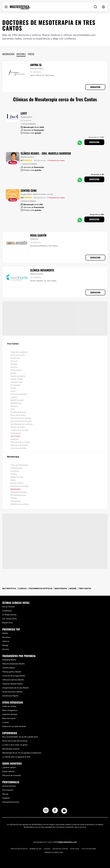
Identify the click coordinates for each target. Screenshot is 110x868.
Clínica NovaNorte (42, 270)
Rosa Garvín (38, 235)
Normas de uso (36, 849)
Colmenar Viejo (17, 382)
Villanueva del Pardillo (19, 445)
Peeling (13, 498)
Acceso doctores (9, 786)
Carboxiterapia (16, 468)
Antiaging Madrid (9, 660)
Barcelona (6, 637)
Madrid (5, 633)
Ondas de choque (9, 706)
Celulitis (14, 474)
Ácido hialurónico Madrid (12, 692)
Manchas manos (9, 718)
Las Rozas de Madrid (19, 394)
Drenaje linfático (17, 483)
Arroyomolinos (16, 370)
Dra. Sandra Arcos (10, 619)
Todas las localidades (19, 352)
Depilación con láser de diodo (14, 726)
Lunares (6, 722)
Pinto (13, 409)
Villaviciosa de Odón (19, 448)
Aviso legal (75, 849)
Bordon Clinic (8, 623)
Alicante (6, 649)
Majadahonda (16, 403)
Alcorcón (14, 361)
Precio (31, 54)
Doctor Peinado (9, 607)
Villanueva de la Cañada (20, 442)
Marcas (5, 794)
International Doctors (11, 802)
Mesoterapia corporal (11, 749)
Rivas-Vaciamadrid (18, 415)
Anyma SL (36, 65)
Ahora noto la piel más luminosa (15, 741)
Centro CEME (29, 191)
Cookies (47, 849)
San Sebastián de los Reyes (22, 424)
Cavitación (15, 471)
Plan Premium (8, 790)
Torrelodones (16, 433)
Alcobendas (15, 358)
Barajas (13, 373)
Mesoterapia (15, 489)
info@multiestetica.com (67, 842)
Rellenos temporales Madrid (13, 664)
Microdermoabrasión (19, 492)
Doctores (21, 54)
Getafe (13, 388)
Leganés (14, 397)
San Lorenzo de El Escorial (21, 421)
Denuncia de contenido (12, 775)
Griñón (13, 391)
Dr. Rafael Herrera (9, 615)
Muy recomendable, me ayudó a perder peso (20, 737)
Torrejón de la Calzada (19, 430)
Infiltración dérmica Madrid (13, 680)
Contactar (95, 87)
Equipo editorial (8, 771)
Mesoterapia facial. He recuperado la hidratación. (22, 753)
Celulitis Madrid (9, 668)
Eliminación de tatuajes (20, 486)
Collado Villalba (17, 379)
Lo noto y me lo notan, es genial (15, 745)
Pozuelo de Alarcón (18, 412)
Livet (24, 113)
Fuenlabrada (15, 385)
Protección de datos (19, 849)
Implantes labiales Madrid (12, 684)
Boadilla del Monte (18, 376)
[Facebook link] (55, 811)
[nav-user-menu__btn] (103, 7)
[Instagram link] (46, 811)
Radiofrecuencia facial (19, 504)
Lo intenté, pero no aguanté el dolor (16, 757)
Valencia (6, 641)
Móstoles (14, 406)
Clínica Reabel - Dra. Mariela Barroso (46, 153)
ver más (50, 194)
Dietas (13, 480)
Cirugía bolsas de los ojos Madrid (15, 688)
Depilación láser (17, 477)
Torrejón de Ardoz (17, 427)
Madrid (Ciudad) (17, 400)
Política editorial (89, 849)
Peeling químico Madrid (12, 672)
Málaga (5, 645)
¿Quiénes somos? (9, 767)
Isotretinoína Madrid (10, 696)
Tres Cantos (15, 436)
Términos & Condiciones (54, 852)
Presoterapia (16, 501)
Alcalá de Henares (18, 355)
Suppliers (6, 798)
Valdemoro (15, 439)
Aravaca (14, 367)
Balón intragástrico (10, 710)
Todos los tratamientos (19, 465)
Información (8, 54)
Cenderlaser (7, 611)
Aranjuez (14, 364)
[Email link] (64, 811)
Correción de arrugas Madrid (14, 676)
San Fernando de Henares (21, 418)
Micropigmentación (18, 495)
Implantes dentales (10, 714)
